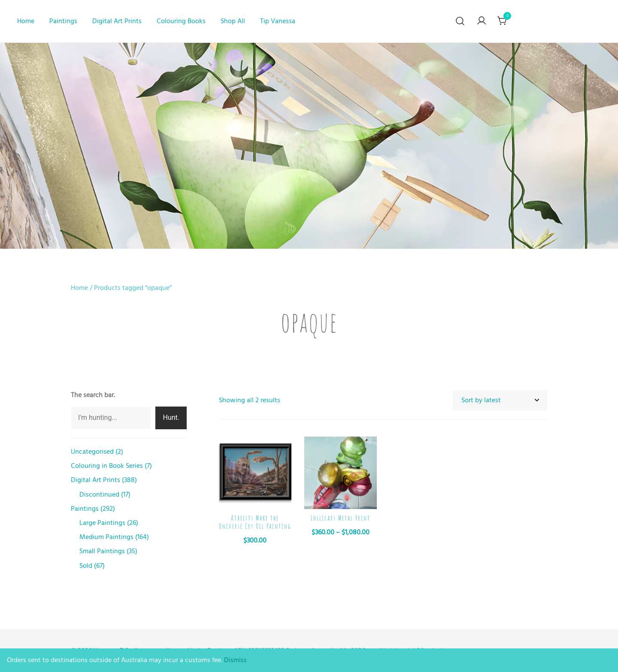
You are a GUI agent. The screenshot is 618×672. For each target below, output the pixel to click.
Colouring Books (181, 21)
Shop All (233, 21)
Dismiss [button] (235, 660)
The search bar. (93, 395)
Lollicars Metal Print (341, 518)
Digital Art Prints (117, 21)
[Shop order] (500, 400)
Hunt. (171, 417)
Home (26, 21)
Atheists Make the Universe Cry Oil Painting (255, 522)
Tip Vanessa (278, 21)
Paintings (63, 21)
